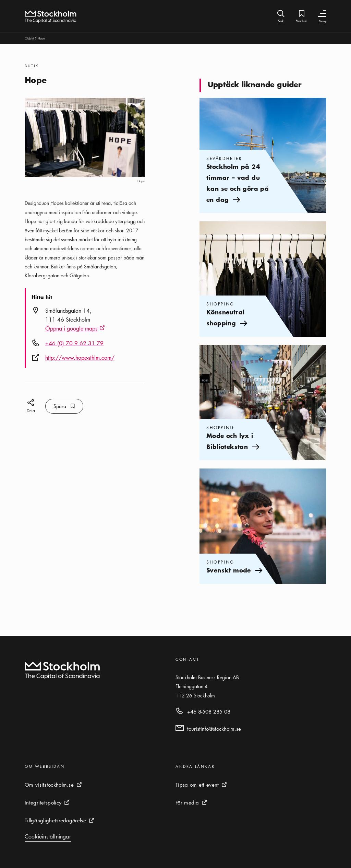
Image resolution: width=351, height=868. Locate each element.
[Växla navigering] (322, 14)
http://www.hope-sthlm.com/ (80, 358)
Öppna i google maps (75, 329)
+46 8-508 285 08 (209, 711)
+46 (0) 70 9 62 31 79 (74, 343)
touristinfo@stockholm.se (214, 729)
